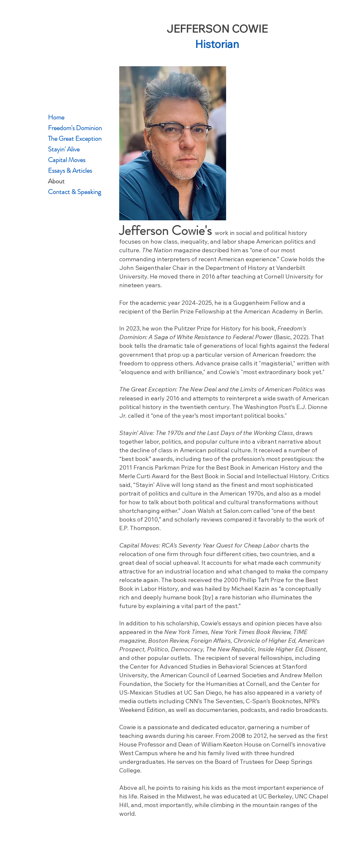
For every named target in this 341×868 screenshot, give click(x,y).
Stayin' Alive (64, 149)
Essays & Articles (70, 171)
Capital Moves (67, 160)
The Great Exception (71, 139)
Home (56, 117)
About (56, 181)
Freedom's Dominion (71, 128)
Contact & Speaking (71, 192)
